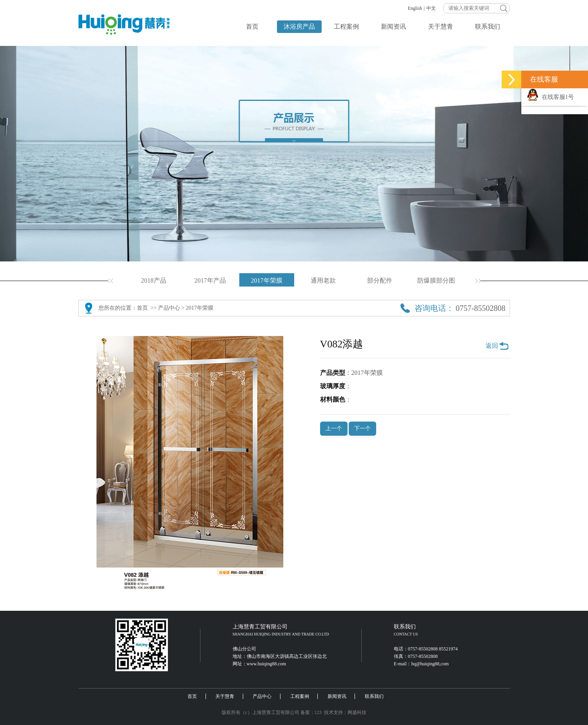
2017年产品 (210, 280)
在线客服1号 (550, 97)
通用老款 (323, 280)
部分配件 (380, 280)
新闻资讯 (393, 26)
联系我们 (488, 26)
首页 (252, 26)
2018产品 (154, 280)
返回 (492, 346)
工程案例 (346, 26)
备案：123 (311, 712)
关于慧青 (441, 26)
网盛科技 (357, 712)
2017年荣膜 (267, 280)
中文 (431, 8)
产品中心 (169, 308)
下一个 (362, 428)
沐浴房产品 (299, 26)
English (415, 8)
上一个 (334, 428)
